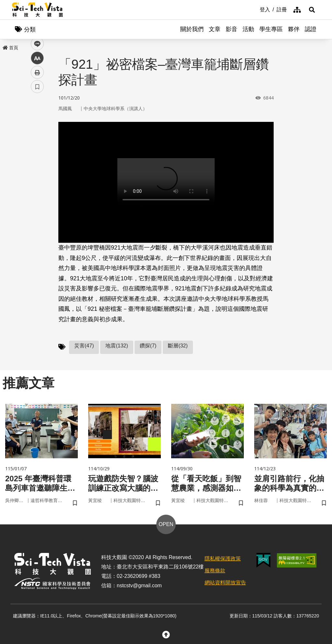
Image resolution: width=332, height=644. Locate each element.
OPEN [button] (166, 524)
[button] (312, 10)
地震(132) (117, 346)
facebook (37, 124)
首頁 (10, 48)
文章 (215, 29)
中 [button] (37, 167)
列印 (37, 181)
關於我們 (192, 29)
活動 (248, 29)
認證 (311, 29)
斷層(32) (178, 346)
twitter (37, 138)
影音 (231, 29)
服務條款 (215, 571)
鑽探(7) (148, 346)
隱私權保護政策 (223, 559)
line (35, 152)
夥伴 (294, 29)
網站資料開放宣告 (225, 583)
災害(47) (84, 346)
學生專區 (271, 29)
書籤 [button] (37, 195)
